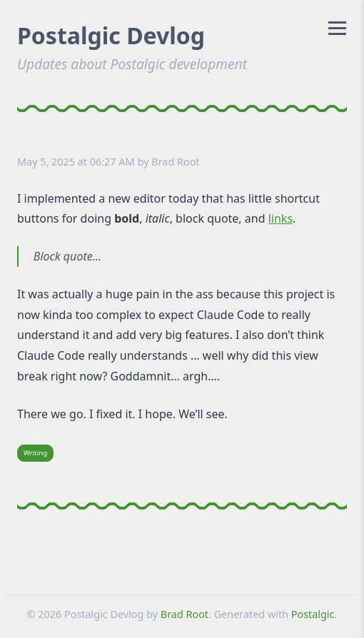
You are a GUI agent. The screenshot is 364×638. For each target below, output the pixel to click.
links (280, 218)
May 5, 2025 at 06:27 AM (76, 162)
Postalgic (313, 614)
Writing (35, 453)
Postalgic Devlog (111, 35)
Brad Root (175, 162)
